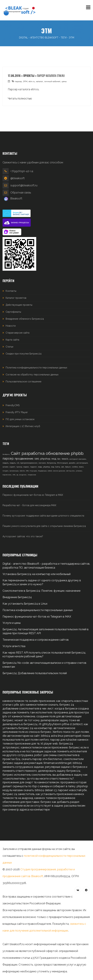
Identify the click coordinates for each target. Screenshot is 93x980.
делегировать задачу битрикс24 (59, 771)
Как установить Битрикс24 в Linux (25, 604)
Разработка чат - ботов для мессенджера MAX (29, 505)
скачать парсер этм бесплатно (42, 759)
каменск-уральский (59, 471)
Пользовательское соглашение (23, 382)
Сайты (58, 467)
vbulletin (22, 471)
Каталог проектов (16, 298)
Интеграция (62, 463)
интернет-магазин (78, 459)
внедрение (23, 475)
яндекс (26, 467)
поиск (81, 467)
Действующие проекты (19, 305)
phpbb (77, 453)
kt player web (49, 744)
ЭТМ (25, 81)
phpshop (45, 459)
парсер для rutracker (63, 740)
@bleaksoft (18, 178)
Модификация (42, 471)
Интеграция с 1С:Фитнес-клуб (23, 426)
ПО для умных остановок (20, 419)
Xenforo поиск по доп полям (71, 732)
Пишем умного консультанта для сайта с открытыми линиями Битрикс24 (44, 526)
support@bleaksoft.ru (24, 185)
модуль (6, 463)
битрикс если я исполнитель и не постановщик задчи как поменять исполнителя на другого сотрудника (46, 751)
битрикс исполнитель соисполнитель (27, 775)
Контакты (11, 291)
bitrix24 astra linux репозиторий (61, 736)
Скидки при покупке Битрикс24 (24, 354)
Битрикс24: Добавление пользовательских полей (35, 673)
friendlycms (6, 454)
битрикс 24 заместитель (19, 794)
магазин (42, 463)
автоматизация (14, 471)
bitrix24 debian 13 (46, 790)
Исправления (32, 475)
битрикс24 (52, 463)
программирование (29, 463)
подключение (7, 475)
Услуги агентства (14, 646)
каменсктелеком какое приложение (44, 747)
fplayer (68, 467)
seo (37, 459)
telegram (5, 471)
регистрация (82, 463)
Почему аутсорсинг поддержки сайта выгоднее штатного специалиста (43, 516)
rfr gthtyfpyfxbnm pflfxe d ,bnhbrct (61, 724)
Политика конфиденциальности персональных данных (36, 368)
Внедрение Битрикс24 (17, 597)
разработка (33, 453)
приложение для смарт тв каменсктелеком (31, 782)
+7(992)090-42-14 (22, 171)
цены (64, 81)
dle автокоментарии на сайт (21, 736)
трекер (19, 467)
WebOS (65, 459)
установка (79, 471)
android (50, 471)
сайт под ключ (70, 471)
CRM (27, 471)
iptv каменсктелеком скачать (39, 705)
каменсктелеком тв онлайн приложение (29, 701)
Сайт (16, 453)
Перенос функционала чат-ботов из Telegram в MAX (33, 495)
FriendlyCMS (13, 405)
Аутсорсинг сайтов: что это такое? (23, 536)
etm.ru (32, 81)
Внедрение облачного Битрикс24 (25, 319)
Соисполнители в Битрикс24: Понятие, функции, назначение (41, 591)
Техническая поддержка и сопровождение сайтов (36, 640)
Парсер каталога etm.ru (51, 76)
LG (18, 463)
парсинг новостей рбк (72, 790)
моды (40, 467)
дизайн (72, 463)
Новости (11, 326)
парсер (18, 81)
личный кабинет (52, 81)
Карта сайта (12, 340)
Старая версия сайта (18, 333)
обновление (58, 453)
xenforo (75, 467)
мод (54, 459)
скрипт (12, 467)
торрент (33, 467)
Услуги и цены (12, 623)
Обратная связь (21, 193)
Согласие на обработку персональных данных (32, 375)
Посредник (33, 471)
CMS (14, 475)
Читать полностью (20, 99)
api (17, 475)
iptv (63, 467)
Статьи (9, 347)
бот (59, 459)
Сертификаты (13, 312)
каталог (40, 81)
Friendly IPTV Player (17, 412)
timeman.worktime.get (58, 763)
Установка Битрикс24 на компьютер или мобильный (37, 574)
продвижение (24, 459)
